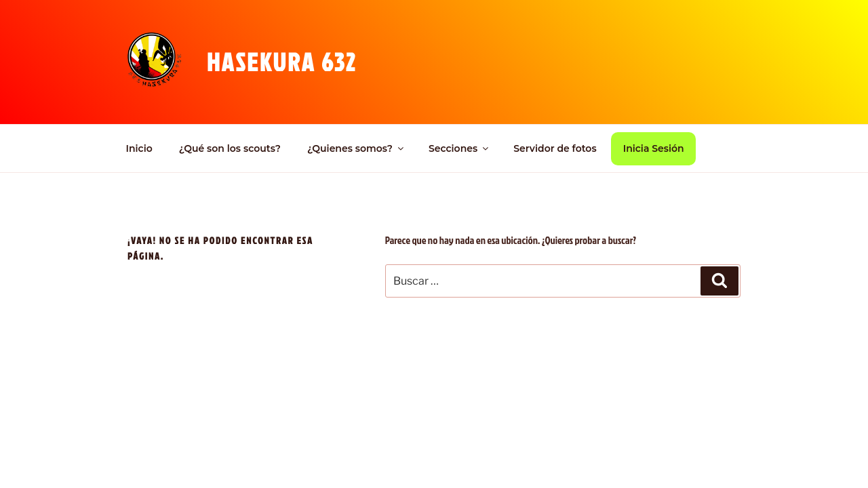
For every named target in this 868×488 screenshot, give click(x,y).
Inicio (139, 148)
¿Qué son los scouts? (230, 148)
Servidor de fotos (555, 148)
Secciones (459, 148)
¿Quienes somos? (356, 148)
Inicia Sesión (654, 148)
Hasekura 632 (282, 62)
